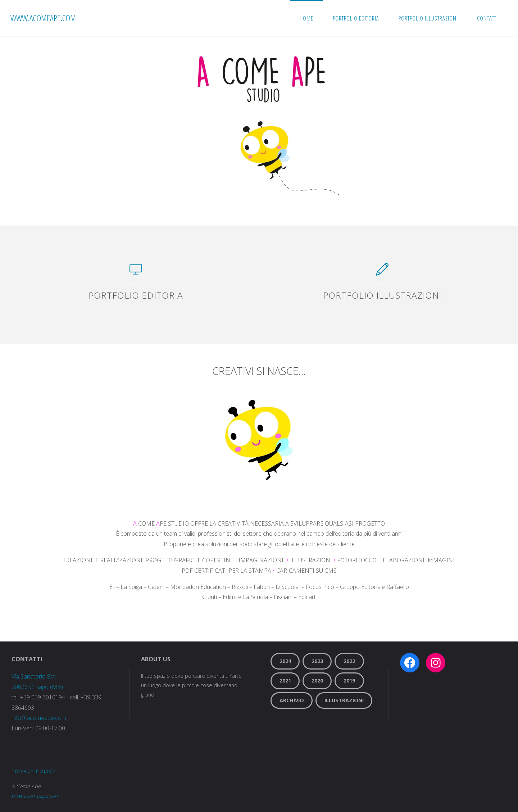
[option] (259, 131)
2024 (285, 661)
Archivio (292, 700)
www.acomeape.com (43, 18)
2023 (317, 661)
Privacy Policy (34, 771)
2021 (285, 681)
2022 (349, 661)
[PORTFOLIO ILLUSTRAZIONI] (382, 273)
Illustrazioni (344, 700)
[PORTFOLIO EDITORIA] (136, 273)
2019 (349, 681)
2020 (317, 681)
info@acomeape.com (39, 718)
